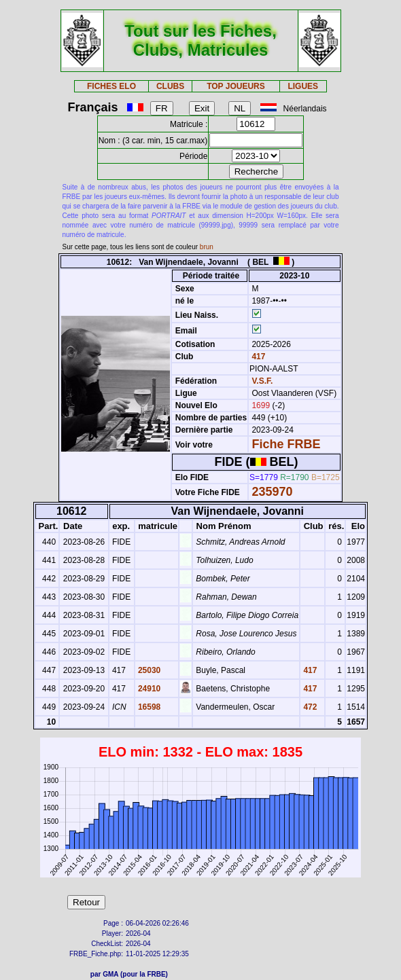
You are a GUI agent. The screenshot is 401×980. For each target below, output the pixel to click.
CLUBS (170, 86)
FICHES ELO (111, 86)
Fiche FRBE (286, 444)
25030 (149, 670)
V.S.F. (262, 381)
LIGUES (303, 86)
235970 (272, 492)
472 (309, 707)
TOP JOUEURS (236, 86)
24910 (149, 689)
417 (257, 357)
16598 (149, 707)
